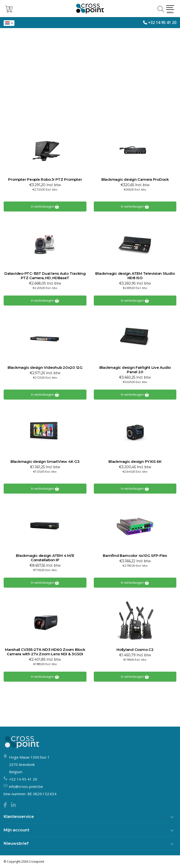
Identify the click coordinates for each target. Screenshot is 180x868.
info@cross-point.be (26, 786)
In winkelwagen (45, 206)
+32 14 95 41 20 (162, 22)
